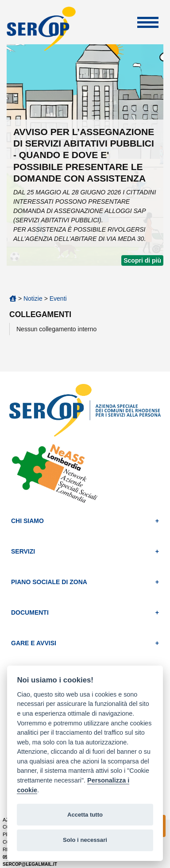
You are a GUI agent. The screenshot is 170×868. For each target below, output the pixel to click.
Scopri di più (142, 260)
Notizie (33, 298)
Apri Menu (148, 22)
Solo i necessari (85, 840)
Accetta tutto (85, 815)
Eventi (58, 298)
